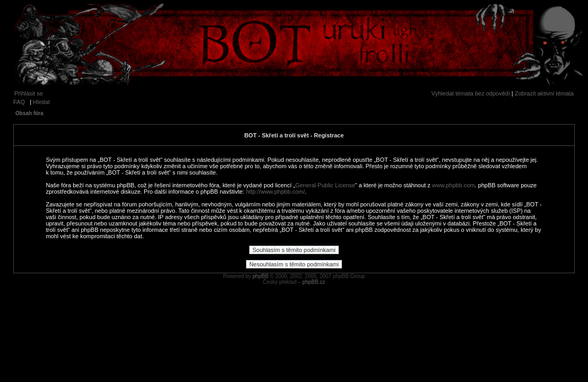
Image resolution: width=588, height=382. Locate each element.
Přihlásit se (29, 93)
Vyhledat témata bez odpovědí (471, 93)
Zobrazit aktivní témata (544, 93)
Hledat (41, 102)
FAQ (19, 102)
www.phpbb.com (454, 185)
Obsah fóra (29, 113)
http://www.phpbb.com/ (275, 192)
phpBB (260, 276)
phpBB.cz (314, 282)
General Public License (325, 185)
